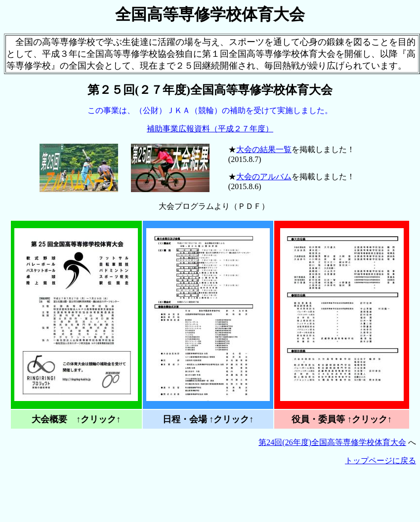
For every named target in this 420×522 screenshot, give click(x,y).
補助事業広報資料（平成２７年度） (210, 129)
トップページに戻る (380, 461)
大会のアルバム (264, 177)
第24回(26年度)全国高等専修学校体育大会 (332, 442)
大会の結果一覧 (264, 149)
